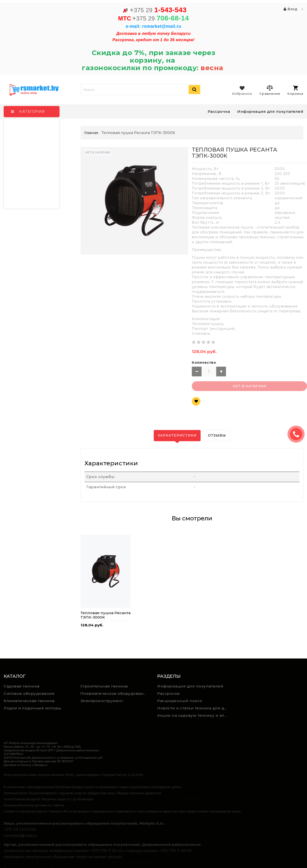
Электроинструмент (102, 701)
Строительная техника (104, 686)
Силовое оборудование (29, 693)
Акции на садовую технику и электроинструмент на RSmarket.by (194, 715)
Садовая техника (22, 686)
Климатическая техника (29, 701)
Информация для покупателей (270, 111)
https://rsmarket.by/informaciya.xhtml (186, 793)
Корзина (295, 91)
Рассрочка (219, 111)
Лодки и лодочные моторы (33, 708)
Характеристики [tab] (177, 435)
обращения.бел (140, 857)
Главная (91, 133)
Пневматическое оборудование (115, 693)
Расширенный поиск (180, 701)
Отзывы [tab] (217, 435)
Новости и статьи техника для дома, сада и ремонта (194, 708)
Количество (204, 362)
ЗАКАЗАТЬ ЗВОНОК (298, 434)
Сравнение (270, 90)
